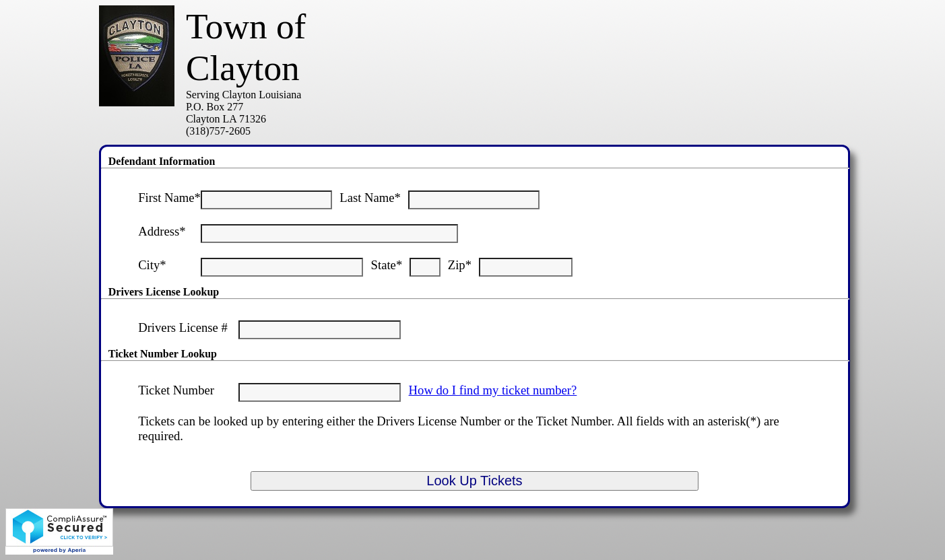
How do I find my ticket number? (493, 390)
